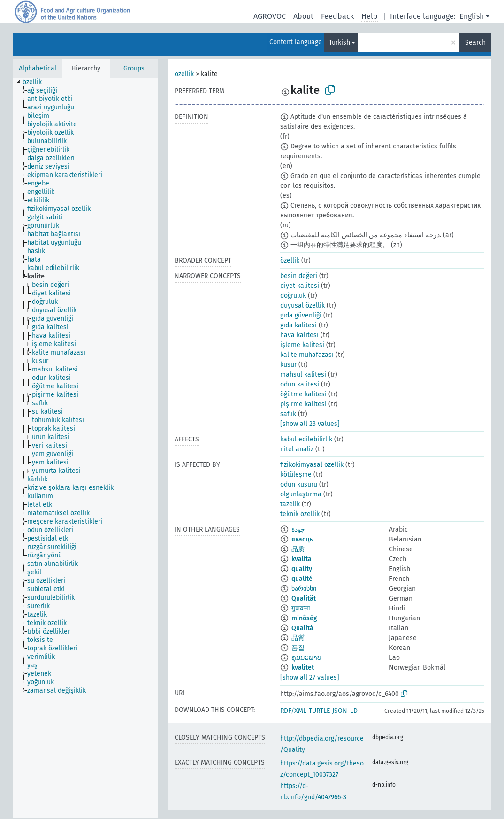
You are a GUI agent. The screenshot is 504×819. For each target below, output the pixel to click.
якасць (302, 539)
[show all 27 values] (310, 677)
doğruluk (293, 296)
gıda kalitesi (298, 325)
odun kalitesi (300, 384)
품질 (298, 648)
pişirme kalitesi (303, 404)
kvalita (302, 559)
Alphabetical (38, 68)
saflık (288, 414)
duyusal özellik (302, 305)
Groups (134, 68)
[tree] (85, 448)
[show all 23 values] (310, 424)
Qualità (302, 628)
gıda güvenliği (301, 315)
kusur (288, 365)
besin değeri (299, 276)
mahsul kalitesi (303, 375)
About (303, 16)
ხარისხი (304, 589)
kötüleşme (296, 475)
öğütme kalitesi (303, 394)
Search (475, 42)
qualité (302, 579)
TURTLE (319, 711)
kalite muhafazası (307, 355)
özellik (184, 74)
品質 (298, 638)
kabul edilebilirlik (306, 439)
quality (302, 569)
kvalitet (303, 668)
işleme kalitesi (302, 345)
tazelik (290, 504)
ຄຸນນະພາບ (306, 658)
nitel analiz (297, 449)
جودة (298, 529)
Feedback (337, 16)
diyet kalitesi (300, 286)
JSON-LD (345, 711)
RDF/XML (293, 711)
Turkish (340, 42)
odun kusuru (299, 484)
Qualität (304, 599)
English (472, 16)
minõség (304, 618)
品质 (298, 549)
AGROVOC (270, 16)
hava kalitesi (299, 335)
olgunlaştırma (301, 494)
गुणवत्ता (301, 608)
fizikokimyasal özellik (312, 465)
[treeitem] (36, 82)
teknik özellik (300, 514)
